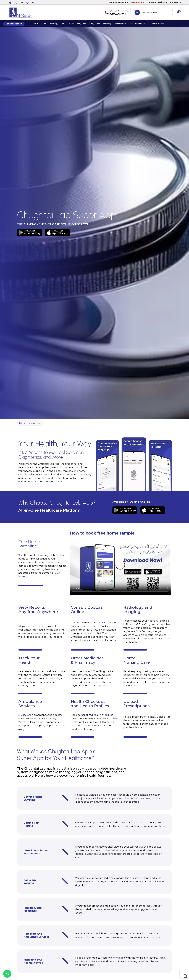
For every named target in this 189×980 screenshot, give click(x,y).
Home (22, 424)
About (40, 25)
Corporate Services (157, 2)
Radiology (57, 25)
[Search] (137, 12)
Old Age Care (98, 25)
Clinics (67, 25)
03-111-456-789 (117, 14)
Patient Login (19, 24)
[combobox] (154, 12)
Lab (48, 25)
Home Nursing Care (81, 25)
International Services (127, 25)
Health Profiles (162, 25)
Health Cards (145, 25)
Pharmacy (110, 25)
